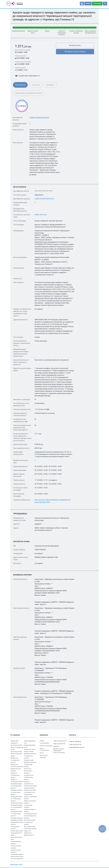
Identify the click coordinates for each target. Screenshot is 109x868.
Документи (51, 85)
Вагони (42, 753)
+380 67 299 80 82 (75, 742)
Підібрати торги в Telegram (75, 52)
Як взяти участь (75, 45)
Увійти (88, 3)
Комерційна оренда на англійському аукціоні (16, 792)
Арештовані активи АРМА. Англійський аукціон (16, 754)
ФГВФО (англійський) (46, 746)
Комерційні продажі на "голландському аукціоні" (17, 807)
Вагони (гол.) (28, 769)
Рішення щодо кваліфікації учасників (29, 93)
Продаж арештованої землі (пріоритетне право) (17, 833)
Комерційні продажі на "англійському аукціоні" (17, 814)
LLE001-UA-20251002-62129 (39, 118)
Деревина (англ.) (29, 835)
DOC (45, 215)
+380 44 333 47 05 (75, 744)
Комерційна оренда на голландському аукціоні (16, 786)
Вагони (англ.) (28, 771)
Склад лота (36, 85)
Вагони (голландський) (44, 749)
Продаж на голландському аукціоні (15, 775)
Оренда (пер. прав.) (30, 749)
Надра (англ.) (28, 833)
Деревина (56, 746)
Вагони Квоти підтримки (44, 756)
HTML (37, 215)
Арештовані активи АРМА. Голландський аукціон (17, 747)
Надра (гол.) (28, 831)
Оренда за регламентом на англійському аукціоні (30, 784)
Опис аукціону (20, 85)
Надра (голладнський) (60, 741)
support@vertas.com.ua (76, 747)
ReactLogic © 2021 (16, 865)
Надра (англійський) (59, 744)
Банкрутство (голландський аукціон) (15, 760)
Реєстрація (97, 3)
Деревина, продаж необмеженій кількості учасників (59, 751)
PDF (41, 215)
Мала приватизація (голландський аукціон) (30, 822)
